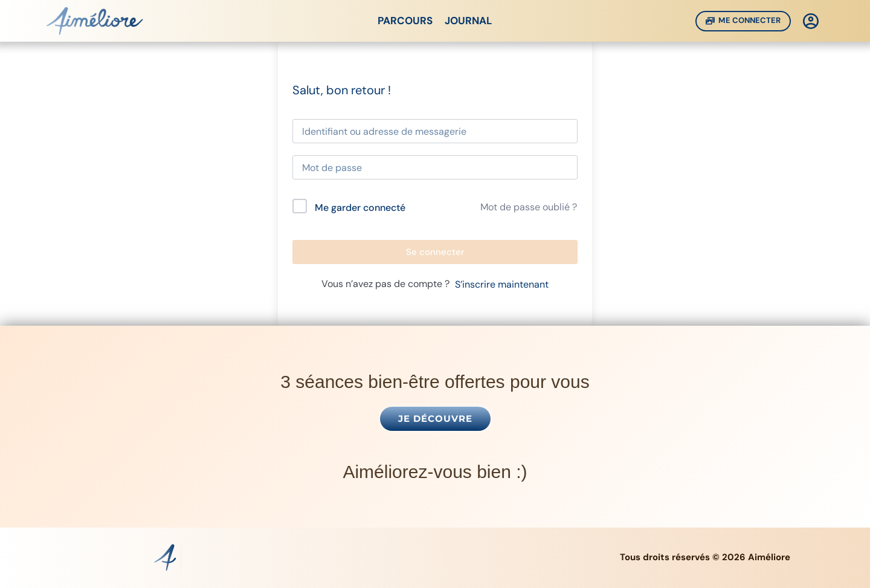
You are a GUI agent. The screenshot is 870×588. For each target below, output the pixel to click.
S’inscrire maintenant (502, 284)
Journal (469, 21)
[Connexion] (811, 21)
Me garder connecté (360, 208)
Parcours (405, 21)
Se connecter (435, 252)
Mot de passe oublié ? (529, 207)
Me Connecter (743, 20)
